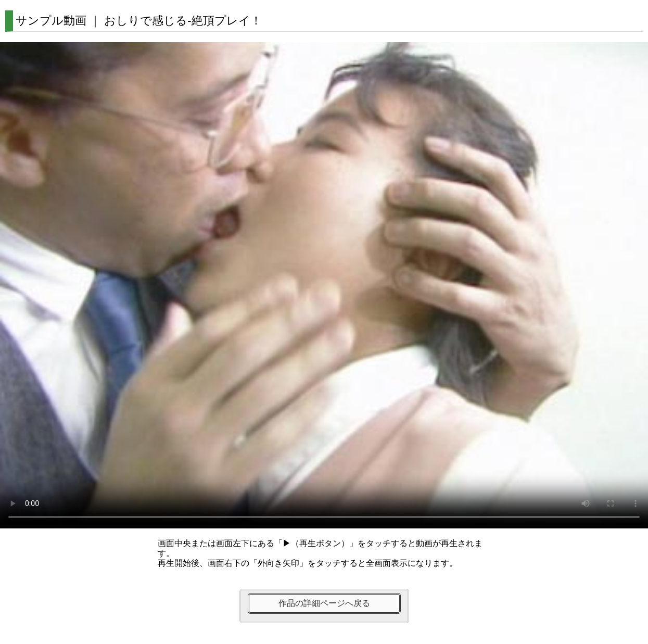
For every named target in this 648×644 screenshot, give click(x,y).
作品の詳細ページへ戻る (324, 603)
